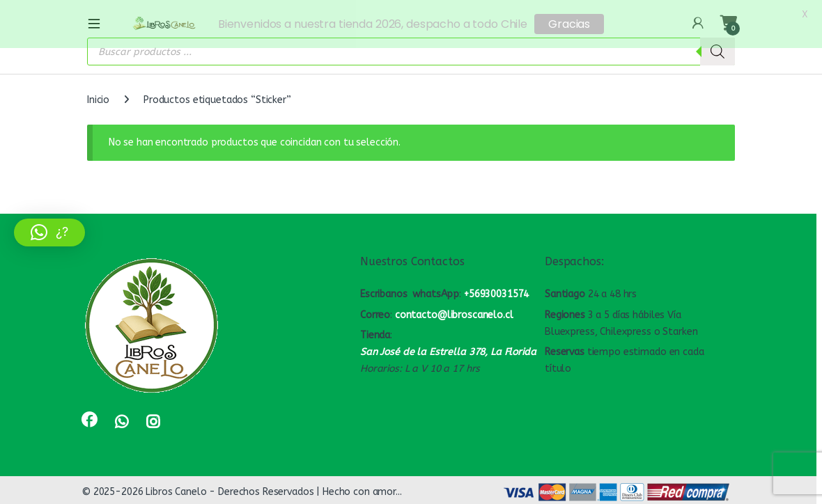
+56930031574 (496, 291)
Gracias (569, 24)
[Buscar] (718, 49)
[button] (49, 233)
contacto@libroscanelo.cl (454, 312)
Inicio (98, 97)
